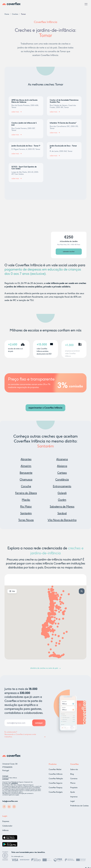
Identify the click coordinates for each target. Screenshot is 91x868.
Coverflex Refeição (56, 779)
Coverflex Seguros (56, 783)
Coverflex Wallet (55, 770)
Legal (72, 803)
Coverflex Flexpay (56, 788)
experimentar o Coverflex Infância (45, 408)
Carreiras (74, 780)
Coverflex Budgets (56, 793)
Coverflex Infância (56, 774)
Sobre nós (74, 771)
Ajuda (73, 794)
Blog (72, 776)
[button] (86, 4)
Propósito (74, 789)
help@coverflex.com (10, 801)
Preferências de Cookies (79, 808)
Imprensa (74, 799)
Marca (73, 785)
